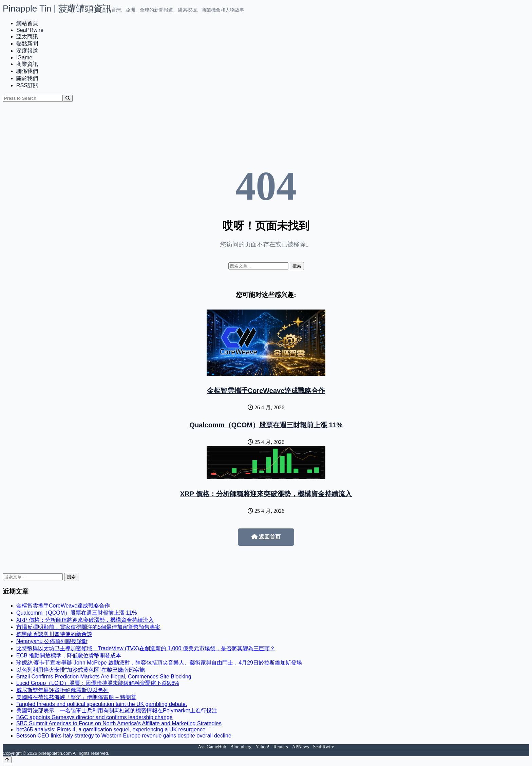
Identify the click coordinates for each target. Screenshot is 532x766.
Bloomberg (241, 747)
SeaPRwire (30, 30)
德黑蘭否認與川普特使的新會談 (54, 634)
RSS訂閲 (27, 85)
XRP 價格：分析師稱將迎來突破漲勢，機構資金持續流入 (266, 494)
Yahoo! (262, 747)
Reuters (281, 747)
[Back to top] (7, 760)
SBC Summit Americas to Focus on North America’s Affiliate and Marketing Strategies (119, 723)
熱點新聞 (27, 44)
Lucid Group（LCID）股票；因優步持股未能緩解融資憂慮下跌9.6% (98, 683)
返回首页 (266, 537)
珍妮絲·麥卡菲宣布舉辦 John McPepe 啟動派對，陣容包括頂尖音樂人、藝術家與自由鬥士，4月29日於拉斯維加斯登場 (159, 663)
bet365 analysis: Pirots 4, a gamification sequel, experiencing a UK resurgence (111, 730)
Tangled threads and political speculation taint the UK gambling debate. (102, 704)
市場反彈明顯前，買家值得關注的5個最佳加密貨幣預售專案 (88, 627)
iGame (24, 58)
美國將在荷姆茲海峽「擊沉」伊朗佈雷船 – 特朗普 (76, 697)
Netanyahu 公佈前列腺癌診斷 (52, 641)
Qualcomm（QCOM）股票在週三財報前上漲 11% (266, 425)
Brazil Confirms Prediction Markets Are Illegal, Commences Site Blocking (104, 677)
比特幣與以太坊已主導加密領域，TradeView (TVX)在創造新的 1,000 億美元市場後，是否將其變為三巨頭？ (146, 648)
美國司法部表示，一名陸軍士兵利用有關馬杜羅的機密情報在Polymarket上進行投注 (117, 711)
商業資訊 (27, 64)
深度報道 (27, 51)
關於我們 (27, 78)
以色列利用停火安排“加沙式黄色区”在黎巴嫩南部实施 (81, 670)
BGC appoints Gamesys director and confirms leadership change (94, 717)
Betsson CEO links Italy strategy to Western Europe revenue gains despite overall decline (124, 736)
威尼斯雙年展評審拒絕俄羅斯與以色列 (62, 690)
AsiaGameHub (212, 747)
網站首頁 (27, 23)
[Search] (68, 98)
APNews (301, 747)
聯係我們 (27, 71)
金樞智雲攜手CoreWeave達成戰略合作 (266, 391)
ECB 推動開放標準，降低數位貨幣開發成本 (69, 656)
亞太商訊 (27, 36)
